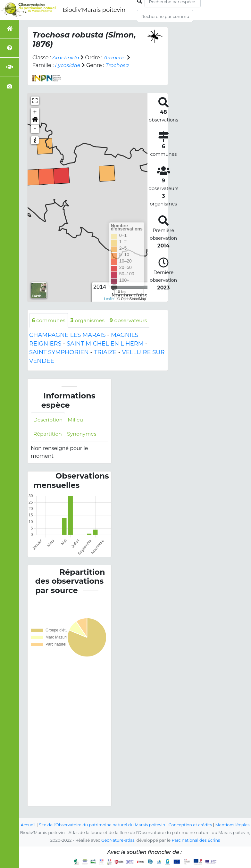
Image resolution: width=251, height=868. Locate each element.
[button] (35, 121)
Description (48, 420)
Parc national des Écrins (196, 840)
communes (49, 320)
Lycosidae (68, 65)
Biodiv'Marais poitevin (94, 10)
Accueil (34, 817)
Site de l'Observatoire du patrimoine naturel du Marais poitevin (109, 817)
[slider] (114, 287)
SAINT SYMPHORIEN (59, 353)
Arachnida (66, 58)
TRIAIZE (105, 353)
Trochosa (118, 65)
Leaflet (109, 299)
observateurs (130, 320)
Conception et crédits (199, 817)
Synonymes (82, 434)
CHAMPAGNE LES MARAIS (67, 335)
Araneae (115, 58)
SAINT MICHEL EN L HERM (105, 344)
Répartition (48, 434)
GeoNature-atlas (117, 840)
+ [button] (35, 112)
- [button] (35, 129)
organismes (88, 320)
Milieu (76, 420)
